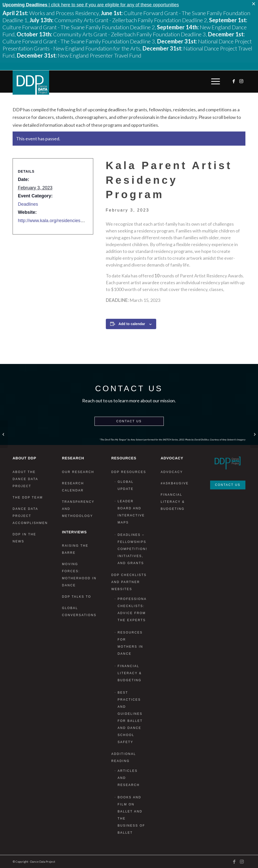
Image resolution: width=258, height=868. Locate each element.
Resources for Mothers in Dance (130, 643)
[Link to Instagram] (242, 81)
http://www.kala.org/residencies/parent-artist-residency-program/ (82, 221)
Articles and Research (129, 778)
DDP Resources (129, 472)
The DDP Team (28, 497)
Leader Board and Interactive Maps (131, 512)
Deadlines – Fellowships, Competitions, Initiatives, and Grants (132, 549)
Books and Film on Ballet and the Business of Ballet (131, 815)
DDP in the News (24, 538)
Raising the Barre (75, 549)
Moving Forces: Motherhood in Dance (79, 575)
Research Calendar (73, 487)
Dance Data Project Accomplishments (30, 516)
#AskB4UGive (175, 483)
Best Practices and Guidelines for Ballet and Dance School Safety (130, 717)
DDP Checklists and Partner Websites (129, 582)
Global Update (126, 485)
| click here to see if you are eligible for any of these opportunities (91, 5)
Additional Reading (124, 757)
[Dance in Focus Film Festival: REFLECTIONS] (254, 434)
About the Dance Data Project (25, 479)
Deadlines (28, 204)
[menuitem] (214, 82)
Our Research (78, 472)
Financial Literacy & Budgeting (130, 673)
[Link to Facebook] (234, 81)
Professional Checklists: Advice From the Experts (132, 610)
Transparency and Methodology (78, 509)
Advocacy (172, 472)
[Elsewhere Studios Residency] (4, 434)
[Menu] (214, 82)
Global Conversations (79, 612)
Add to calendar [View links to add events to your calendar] (132, 324)
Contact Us (129, 421)
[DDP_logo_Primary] (31, 83)
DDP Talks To (77, 597)
